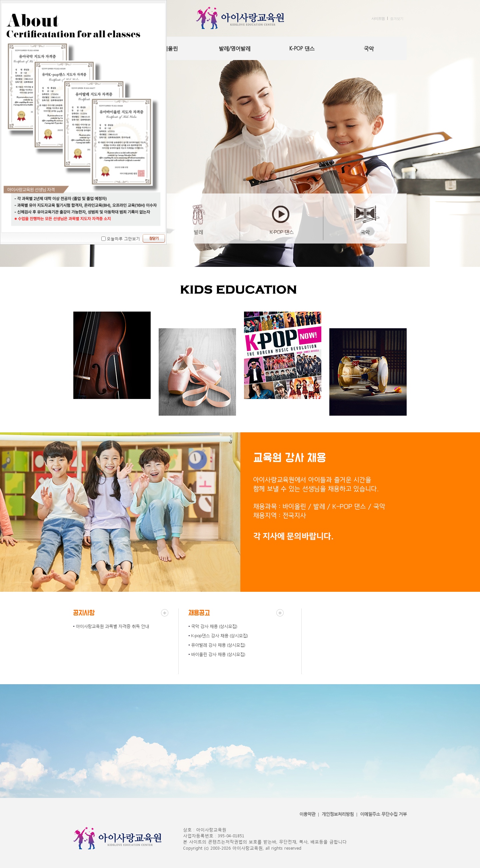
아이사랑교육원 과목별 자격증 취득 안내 (112, 626)
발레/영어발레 (234, 48)
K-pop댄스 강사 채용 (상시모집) (219, 636)
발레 (198, 232)
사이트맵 (378, 19)
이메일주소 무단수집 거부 (383, 814)
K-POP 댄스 (302, 48)
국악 (369, 48)
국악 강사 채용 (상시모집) (214, 626)
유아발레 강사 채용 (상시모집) (218, 645)
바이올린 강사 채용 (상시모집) (218, 654)
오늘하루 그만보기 (123, 239)
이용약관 (307, 814)
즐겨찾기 (397, 19)
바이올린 (168, 48)
